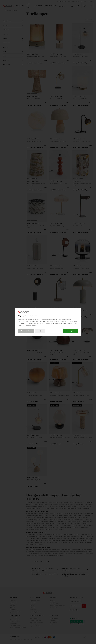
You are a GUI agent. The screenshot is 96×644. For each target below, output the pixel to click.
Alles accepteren (70, 331)
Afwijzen (40, 331)
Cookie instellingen (26, 331)
